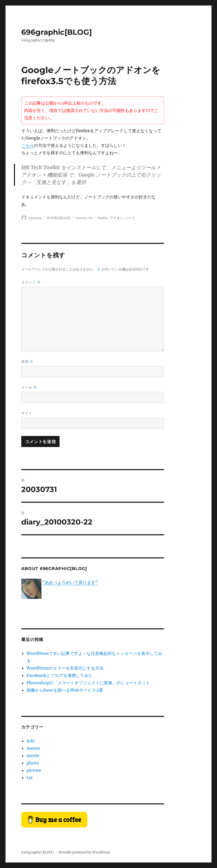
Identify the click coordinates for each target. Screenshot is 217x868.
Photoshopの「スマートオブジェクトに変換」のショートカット (88, 683)
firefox (103, 218)
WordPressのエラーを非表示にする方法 (65, 668)
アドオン (117, 218)
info (31, 741)
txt (91, 218)
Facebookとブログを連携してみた (60, 675)
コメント (31, 282)
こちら (28, 145)
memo (81, 218)
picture (34, 770)
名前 (27, 361)
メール (29, 387)
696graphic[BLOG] (57, 32)
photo (33, 763)
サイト (27, 413)
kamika (35, 218)
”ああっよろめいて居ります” (70, 582)
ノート (130, 218)
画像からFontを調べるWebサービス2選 (65, 690)
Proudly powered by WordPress (84, 852)
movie (33, 756)
